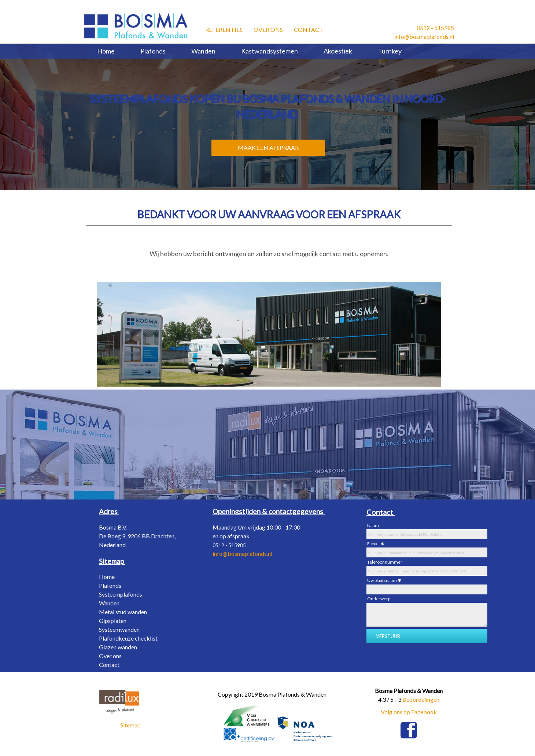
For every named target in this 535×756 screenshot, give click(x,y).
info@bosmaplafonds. (240, 554)
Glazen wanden (118, 647)
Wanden (203, 51)
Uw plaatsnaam (382, 580)
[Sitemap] (112, 561)
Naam (373, 525)
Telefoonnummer (385, 562)
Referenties (224, 28)
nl (270, 554)
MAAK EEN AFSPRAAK (268, 147)
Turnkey (390, 51)
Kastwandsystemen (270, 51)
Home (106, 51)
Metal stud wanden (123, 612)
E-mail (373, 544)
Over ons (268, 28)
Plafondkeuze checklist (128, 638)
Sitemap (130, 725)
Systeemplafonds (121, 594)
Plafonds (153, 51)
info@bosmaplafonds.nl (424, 36)
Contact (309, 28)
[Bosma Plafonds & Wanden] (136, 26)
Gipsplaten (113, 621)
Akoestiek (338, 51)
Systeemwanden (119, 629)
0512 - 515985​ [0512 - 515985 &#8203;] (435, 28)
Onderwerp (379, 599)
